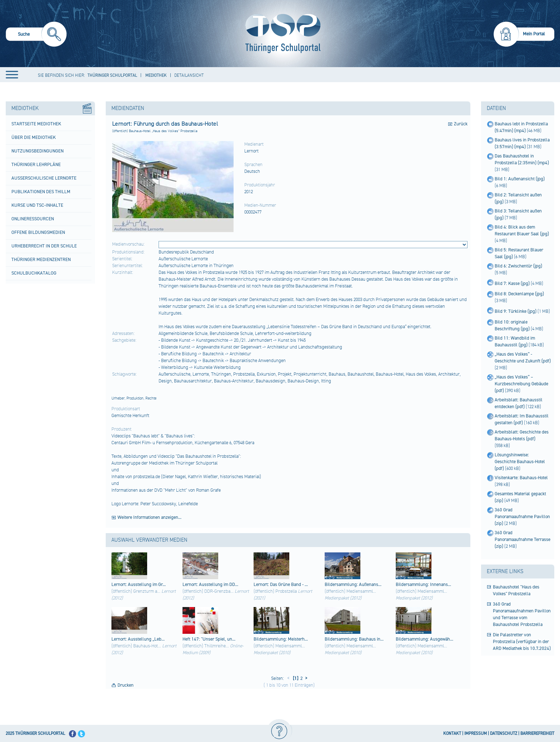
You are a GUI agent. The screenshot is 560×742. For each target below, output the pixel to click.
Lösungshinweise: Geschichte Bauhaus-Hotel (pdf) (520, 462)
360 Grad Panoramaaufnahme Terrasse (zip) (522, 540)
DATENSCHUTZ (504, 734)
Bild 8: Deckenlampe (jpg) (519, 294)
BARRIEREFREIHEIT (537, 734)
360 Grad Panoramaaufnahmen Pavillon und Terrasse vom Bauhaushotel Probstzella (522, 614)
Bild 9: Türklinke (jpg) (516, 311)
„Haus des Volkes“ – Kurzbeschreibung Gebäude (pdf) (521, 384)
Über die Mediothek (34, 137)
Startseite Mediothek (36, 124)
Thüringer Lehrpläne (36, 165)
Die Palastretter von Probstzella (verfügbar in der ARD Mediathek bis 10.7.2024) (522, 642)
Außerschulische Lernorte (44, 178)
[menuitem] (36, 35)
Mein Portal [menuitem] (534, 34)
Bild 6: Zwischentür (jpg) (518, 266)
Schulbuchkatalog (34, 273)
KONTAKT (452, 734)
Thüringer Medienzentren (41, 260)
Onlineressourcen (33, 219)
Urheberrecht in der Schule (44, 246)
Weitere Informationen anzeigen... (149, 517)
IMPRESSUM (476, 734)
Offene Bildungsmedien (38, 232)
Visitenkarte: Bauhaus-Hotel (521, 478)
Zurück (461, 124)
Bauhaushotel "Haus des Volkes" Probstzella (516, 590)
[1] (295, 678)
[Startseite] (281, 34)
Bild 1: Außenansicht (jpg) (520, 179)
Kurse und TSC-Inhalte (37, 205)
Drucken (126, 685)
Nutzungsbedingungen (37, 151)
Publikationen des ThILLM (41, 192)
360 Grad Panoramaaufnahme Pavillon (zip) (522, 517)
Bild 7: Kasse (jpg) (513, 284)
